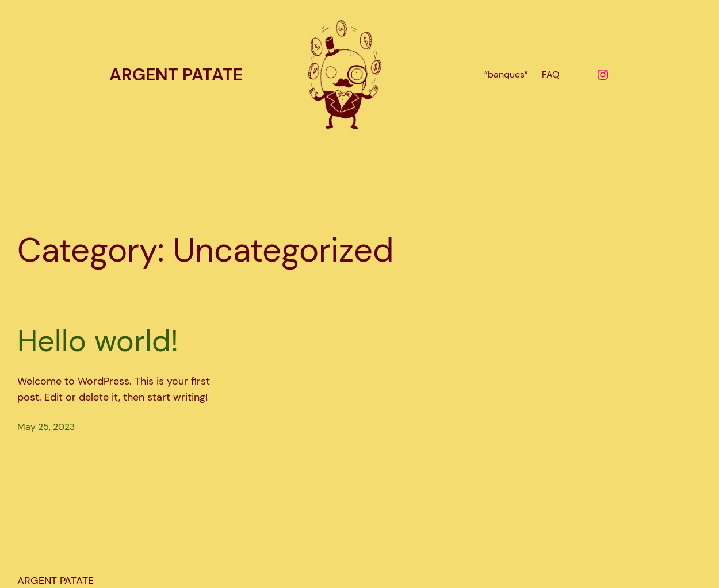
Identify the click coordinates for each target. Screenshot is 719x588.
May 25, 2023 (46, 427)
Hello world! (98, 341)
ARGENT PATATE (176, 74)
